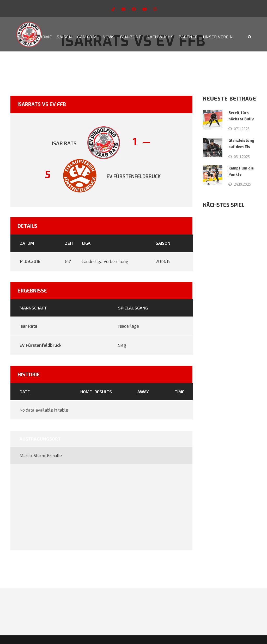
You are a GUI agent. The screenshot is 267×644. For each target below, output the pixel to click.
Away (143, 392)
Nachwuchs (160, 37)
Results (103, 392)
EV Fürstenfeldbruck (41, 345)
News (109, 37)
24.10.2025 (242, 184)
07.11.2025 (242, 129)
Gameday (87, 37)
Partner (188, 37)
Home (45, 37)
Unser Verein (218, 37)
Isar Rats (28, 326)
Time (180, 392)
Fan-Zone (131, 37)
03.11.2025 (242, 157)
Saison (64, 37)
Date (25, 392)
